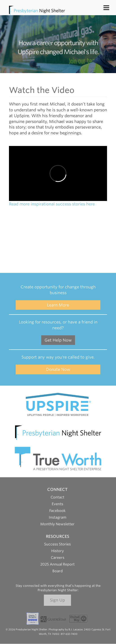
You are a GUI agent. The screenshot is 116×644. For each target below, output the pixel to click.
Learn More (58, 305)
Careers (58, 558)
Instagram (58, 517)
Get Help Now (58, 340)
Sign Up (57, 600)
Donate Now (58, 369)
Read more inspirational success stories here (52, 204)
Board (58, 571)
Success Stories (57, 544)
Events (57, 504)
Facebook (57, 511)
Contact (57, 497)
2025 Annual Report (57, 564)
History (58, 551)
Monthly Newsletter (57, 524)
